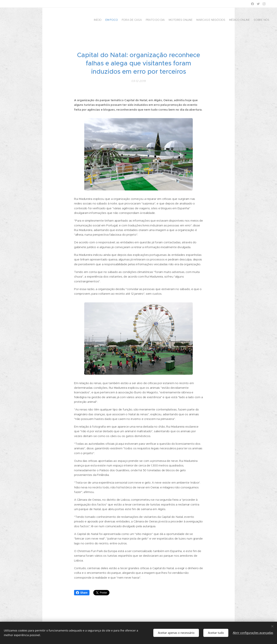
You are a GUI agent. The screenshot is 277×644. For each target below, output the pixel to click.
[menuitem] (243, 20)
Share (82, 593)
